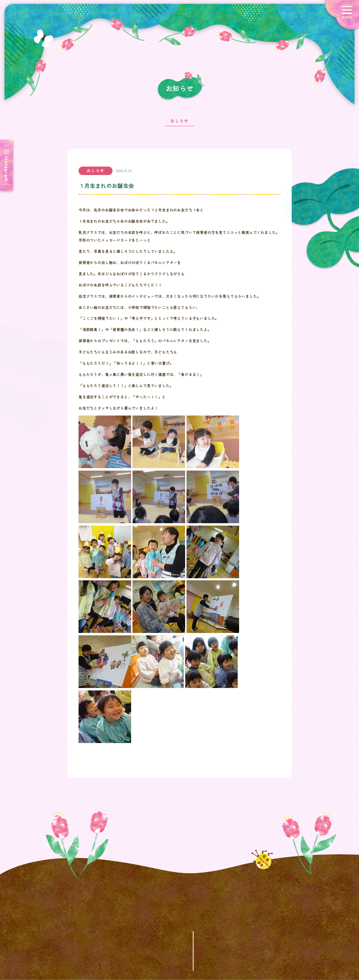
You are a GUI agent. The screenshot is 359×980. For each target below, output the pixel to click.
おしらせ (179, 124)
